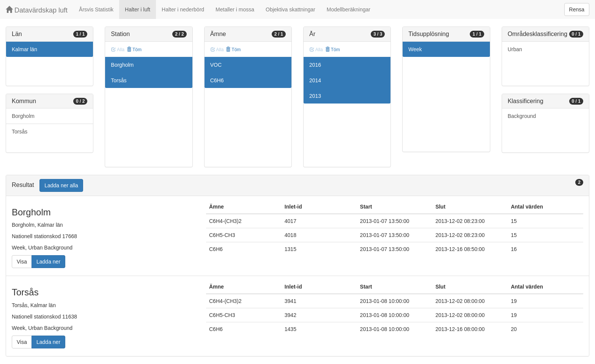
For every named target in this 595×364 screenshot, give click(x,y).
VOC (216, 65)
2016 (315, 65)
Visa (22, 262)
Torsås (20, 132)
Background (522, 116)
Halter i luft (138, 9)
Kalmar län (24, 49)
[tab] (297, 186)
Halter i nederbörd (183, 9)
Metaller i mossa (235, 9)
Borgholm (23, 116)
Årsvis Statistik (96, 9)
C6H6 (217, 80)
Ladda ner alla (61, 185)
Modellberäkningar (349, 9)
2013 (315, 96)
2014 (315, 80)
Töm (134, 50)
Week (415, 49)
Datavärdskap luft (37, 10)
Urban (515, 49)
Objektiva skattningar (290, 9)
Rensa (577, 9)
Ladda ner (48, 262)
